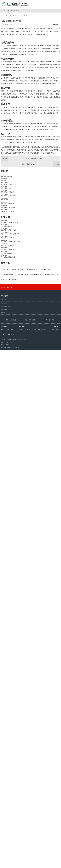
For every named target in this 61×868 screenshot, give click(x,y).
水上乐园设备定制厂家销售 (39, 201)
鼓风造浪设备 (10, 866)
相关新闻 (5, 254)
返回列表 (56, 24)
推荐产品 (5, 300)
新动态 (4, 208)
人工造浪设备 (19, 866)
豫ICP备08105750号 (32, 866)
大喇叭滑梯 (4, 803)
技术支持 (11, 15)
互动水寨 (4, 800)
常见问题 (17, 11)
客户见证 (4, 787)
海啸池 (3, 813)
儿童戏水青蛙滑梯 (6, 806)
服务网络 (18, 15)
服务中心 (10, 11)
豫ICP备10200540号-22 (38, 862)
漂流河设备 (4, 809)
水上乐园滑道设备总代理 (22, 196)
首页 (4, 11)
